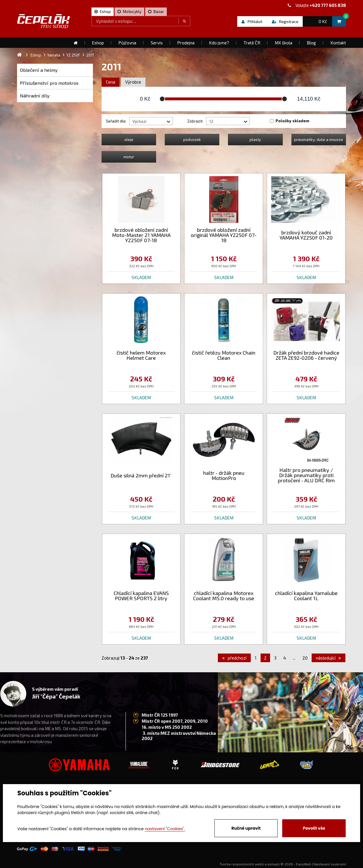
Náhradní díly (35, 96)
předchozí (234, 658)
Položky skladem (292, 121)
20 (305, 658)
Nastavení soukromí (330, 864)
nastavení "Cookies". (165, 829)
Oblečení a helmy (39, 70)
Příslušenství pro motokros (49, 83)
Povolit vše (314, 828)
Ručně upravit (246, 828)
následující (329, 658)
